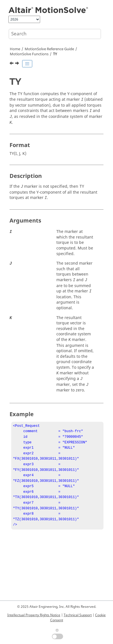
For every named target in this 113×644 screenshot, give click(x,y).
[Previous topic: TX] (12, 64)
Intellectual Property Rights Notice (34, 615)
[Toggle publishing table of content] (27, 64)
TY (55, 54)
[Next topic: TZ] (18, 64)
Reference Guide (49, 49)
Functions (29, 54)
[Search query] (55, 34)
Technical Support (78, 615)
